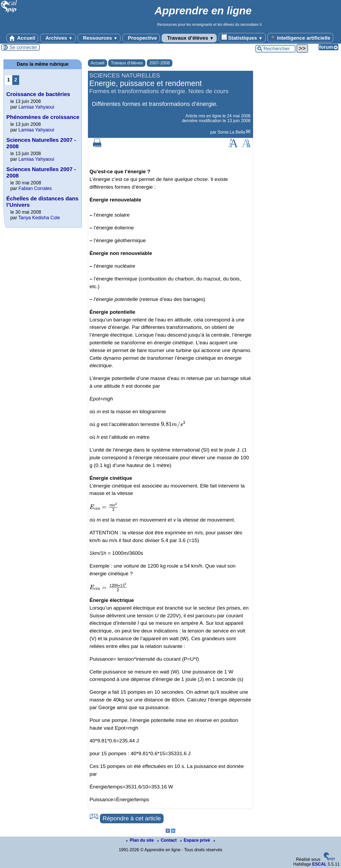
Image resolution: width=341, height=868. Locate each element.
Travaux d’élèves (189, 38)
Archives (58, 38)
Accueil (22, 38)
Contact (168, 840)
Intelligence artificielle (300, 38)
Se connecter (23, 47)
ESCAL (319, 864)
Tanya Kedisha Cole (39, 218)
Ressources (99, 38)
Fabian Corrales (35, 188)
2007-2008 (160, 63)
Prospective (141, 38)
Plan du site (140, 840)
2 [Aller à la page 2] (16, 80)
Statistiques (242, 38)
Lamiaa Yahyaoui (36, 107)
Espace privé (196, 840)
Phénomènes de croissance (43, 117)
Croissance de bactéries (38, 94)
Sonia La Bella (231, 132)
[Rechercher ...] (275, 49)
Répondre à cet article (132, 818)
